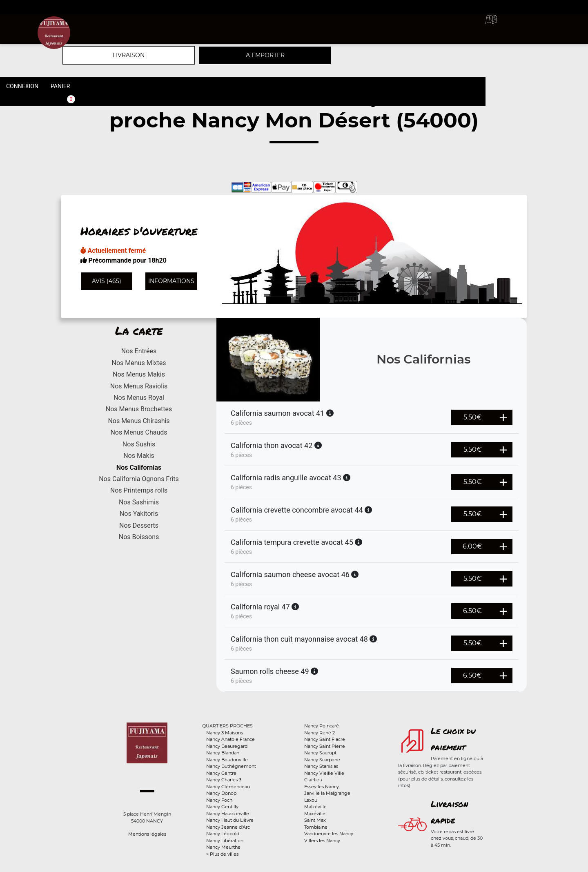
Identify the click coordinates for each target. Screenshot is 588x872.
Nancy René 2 (320, 733)
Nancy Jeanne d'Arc (228, 827)
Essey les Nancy (322, 787)
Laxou (311, 800)
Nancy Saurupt (320, 753)
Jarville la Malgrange (327, 793)
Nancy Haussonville (228, 814)
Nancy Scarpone (322, 760)
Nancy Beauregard (227, 746)
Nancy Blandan (223, 753)
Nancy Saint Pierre (325, 746)
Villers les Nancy (322, 841)
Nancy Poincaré (322, 726)
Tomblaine (316, 827)
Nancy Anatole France (231, 739)
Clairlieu (313, 780)
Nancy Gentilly (222, 807)
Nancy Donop (221, 793)
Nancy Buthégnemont (231, 766)
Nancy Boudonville (227, 760)
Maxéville (315, 814)
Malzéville (315, 807)
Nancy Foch (219, 800)
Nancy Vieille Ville (324, 773)
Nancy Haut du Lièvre (230, 820)
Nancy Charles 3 (224, 780)
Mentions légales (147, 834)
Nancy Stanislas (321, 766)
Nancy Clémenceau (228, 787)
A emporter (358, 29)
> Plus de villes (222, 854)
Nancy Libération (225, 841)
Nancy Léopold (223, 834)
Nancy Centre (221, 773)
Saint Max (315, 820)
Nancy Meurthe (223, 847)
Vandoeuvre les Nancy (329, 834)
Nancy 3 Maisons (225, 733)
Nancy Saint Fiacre (325, 739)
